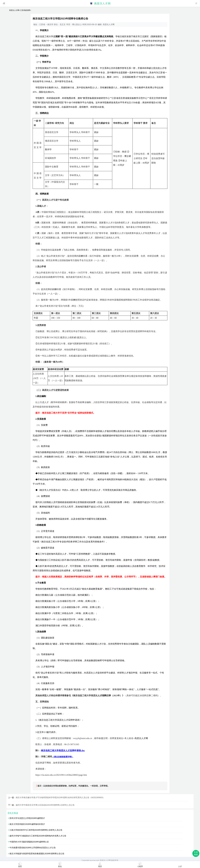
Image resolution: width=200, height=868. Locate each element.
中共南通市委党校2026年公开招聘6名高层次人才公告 (33, 848)
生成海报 (196, 853)
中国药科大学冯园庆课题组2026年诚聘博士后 (29, 842)
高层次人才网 (14, 10)
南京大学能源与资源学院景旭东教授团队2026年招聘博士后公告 (37, 854)
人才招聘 (102, 695)
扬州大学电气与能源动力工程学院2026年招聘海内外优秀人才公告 (38, 836)
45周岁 (121, 165)
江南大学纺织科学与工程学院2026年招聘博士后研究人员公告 (36, 830)
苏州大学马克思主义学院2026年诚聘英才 (27, 818)
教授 (124, 152)
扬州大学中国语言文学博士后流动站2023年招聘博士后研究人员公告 (45, 805)
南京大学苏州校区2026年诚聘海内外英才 (27, 824)
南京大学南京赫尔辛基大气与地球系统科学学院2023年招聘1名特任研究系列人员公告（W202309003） (60, 797)
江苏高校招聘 (25, 10)
